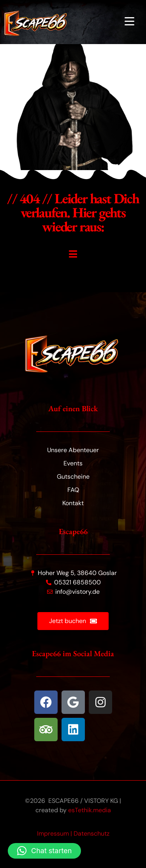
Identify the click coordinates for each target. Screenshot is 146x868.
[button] (44, 851)
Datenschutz (91, 833)
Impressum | (55, 833)
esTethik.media (90, 810)
